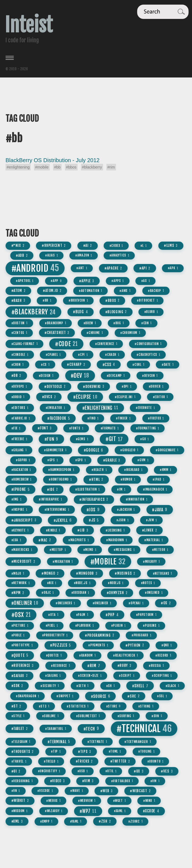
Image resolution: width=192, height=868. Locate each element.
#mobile (42, 167)
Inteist (29, 25)
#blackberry (92, 167)
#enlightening (18, 167)
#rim (111, 167)
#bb (57, 167)
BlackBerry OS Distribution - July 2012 (52, 160)
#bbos (71, 167)
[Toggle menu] (96, 58)
